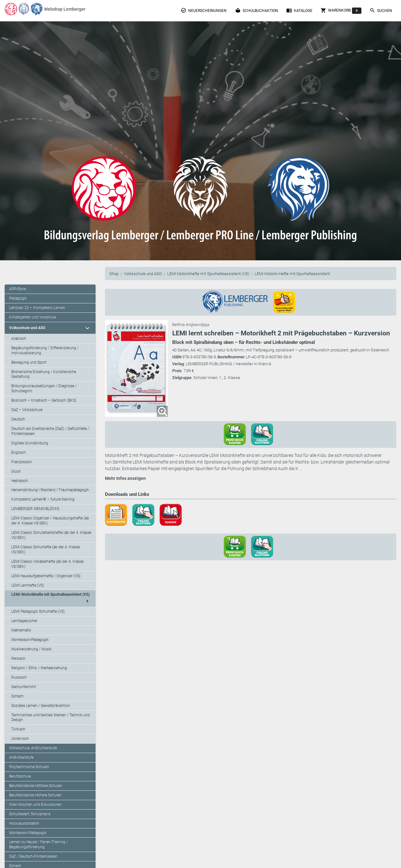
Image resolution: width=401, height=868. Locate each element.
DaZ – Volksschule (27, 410)
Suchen (381, 11)
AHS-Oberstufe (21, 757)
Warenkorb (341, 11)
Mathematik (21, 630)
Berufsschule (20, 776)
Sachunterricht (24, 687)
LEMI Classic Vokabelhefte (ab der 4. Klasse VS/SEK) (47, 564)
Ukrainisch (20, 739)
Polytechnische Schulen (29, 767)
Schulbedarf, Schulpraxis (30, 814)
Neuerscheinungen (204, 11)
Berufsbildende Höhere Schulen (35, 795)
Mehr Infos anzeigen (125, 478)
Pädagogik (18, 298)
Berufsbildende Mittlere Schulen (36, 786)
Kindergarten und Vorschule (33, 317)
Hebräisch (20, 481)
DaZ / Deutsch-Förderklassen (33, 856)
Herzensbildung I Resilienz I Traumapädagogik (50, 490)
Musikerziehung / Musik (31, 649)
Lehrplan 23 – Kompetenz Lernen (37, 308)
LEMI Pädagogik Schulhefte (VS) (38, 611)
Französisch (22, 462)
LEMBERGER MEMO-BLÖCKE (35, 509)
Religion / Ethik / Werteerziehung (39, 668)
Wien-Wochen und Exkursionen (35, 805)
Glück (16, 471)
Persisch (18, 659)
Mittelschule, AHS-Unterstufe (33, 748)
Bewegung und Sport (29, 362)
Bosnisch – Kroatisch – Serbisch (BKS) (44, 400)
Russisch (19, 677)
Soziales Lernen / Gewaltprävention (41, 706)
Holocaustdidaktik (24, 823)
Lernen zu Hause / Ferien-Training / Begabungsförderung (38, 844)
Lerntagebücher (24, 621)
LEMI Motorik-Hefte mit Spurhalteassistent (292, 274)
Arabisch (19, 339)
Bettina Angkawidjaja (191, 325)
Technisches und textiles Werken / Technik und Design (51, 718)
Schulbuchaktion (257, 11)
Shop (114, 274)
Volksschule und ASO (143, 274)
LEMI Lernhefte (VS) (28, 585)
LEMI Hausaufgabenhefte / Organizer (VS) (46, 576)
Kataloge (299, 11)
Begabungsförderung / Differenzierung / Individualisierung (45, 350)
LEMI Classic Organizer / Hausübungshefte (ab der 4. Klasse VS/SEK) (50, 521)
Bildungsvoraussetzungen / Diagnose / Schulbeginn (44, 388)
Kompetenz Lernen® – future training (43, 499)
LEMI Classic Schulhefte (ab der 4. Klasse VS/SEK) (46, 550)
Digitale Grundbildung (30, 443)
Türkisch (18, 729)
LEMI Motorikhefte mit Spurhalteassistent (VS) (208, 274)
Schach (17, 696)
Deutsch (18, 419)
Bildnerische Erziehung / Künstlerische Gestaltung (44, 374)
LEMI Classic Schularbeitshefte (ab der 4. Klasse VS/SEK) (51, 535)
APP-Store (17, 289)
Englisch (19, 453)
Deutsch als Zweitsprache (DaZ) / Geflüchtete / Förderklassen (50, 431)
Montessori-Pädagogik (30, 640)
